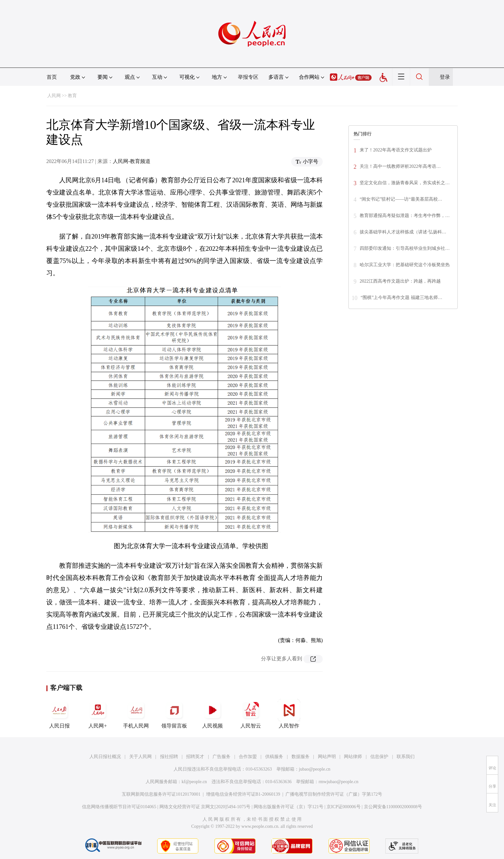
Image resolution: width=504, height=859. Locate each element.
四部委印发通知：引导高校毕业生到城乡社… (405, 248)
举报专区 (248, 77)
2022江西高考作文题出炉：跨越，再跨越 (400, 281)
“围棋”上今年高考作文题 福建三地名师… (401, 298)
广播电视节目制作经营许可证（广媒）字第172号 (334, 794)
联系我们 (406, 757)
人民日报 (59, 714)
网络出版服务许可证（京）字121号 (288, 807)
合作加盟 (248, 757)
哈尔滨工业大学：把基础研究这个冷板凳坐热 (405, 265)
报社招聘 (169, 757)
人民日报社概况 (105, 757)
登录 (445, 77)
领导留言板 (174, 714)
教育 (72, 96)
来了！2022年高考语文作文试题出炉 (396, 150)
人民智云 (251, 714)
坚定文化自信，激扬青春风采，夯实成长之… (405, 183)
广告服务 (221, 757)
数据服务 (301, 757)
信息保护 (379, 757)
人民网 (54, 96)
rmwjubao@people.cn (338, 782)
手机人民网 (136, 714)
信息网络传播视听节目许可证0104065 (119, 807)
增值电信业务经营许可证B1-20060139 (243, 794)
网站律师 (353, 757)
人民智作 (289, 714)
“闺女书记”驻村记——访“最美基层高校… (401, 199)
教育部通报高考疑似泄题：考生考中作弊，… (405, 216)
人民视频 (212, 714)
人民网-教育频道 (132, 161)
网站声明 (327, 757)
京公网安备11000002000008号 (393, 807)
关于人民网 (140, 757)
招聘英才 (195, 757)
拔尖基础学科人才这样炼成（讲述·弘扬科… (403, 232)
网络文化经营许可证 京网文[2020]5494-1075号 (205, 807)
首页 (52, 77)
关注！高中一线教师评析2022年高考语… (400, 166)
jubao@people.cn (315, 769)
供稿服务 (274, 757)
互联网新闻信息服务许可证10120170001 (161, 794)
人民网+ (98, 714)
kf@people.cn (194, 782)
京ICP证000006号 (344, 807)
